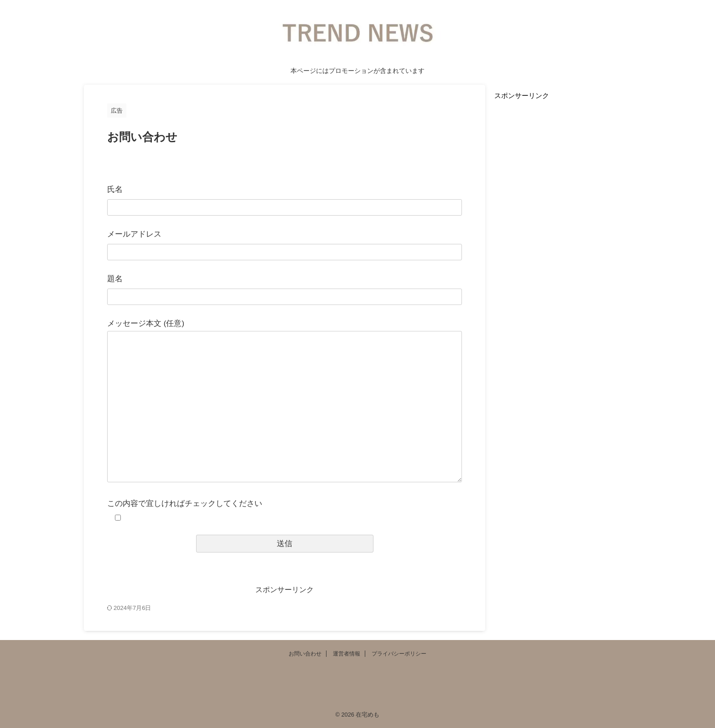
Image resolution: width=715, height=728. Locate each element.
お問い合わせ (305, 654)
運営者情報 (347, 654)
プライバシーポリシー (399, 654)
